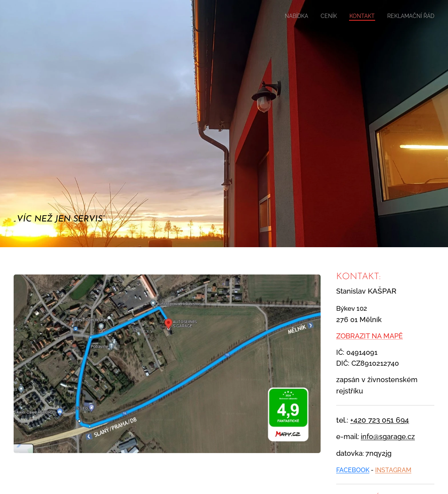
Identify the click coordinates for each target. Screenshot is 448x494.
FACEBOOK (353, 470)
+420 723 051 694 (380, 420)
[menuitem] (285, 16)
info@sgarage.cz (388, 436)
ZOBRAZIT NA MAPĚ (370, 336)
